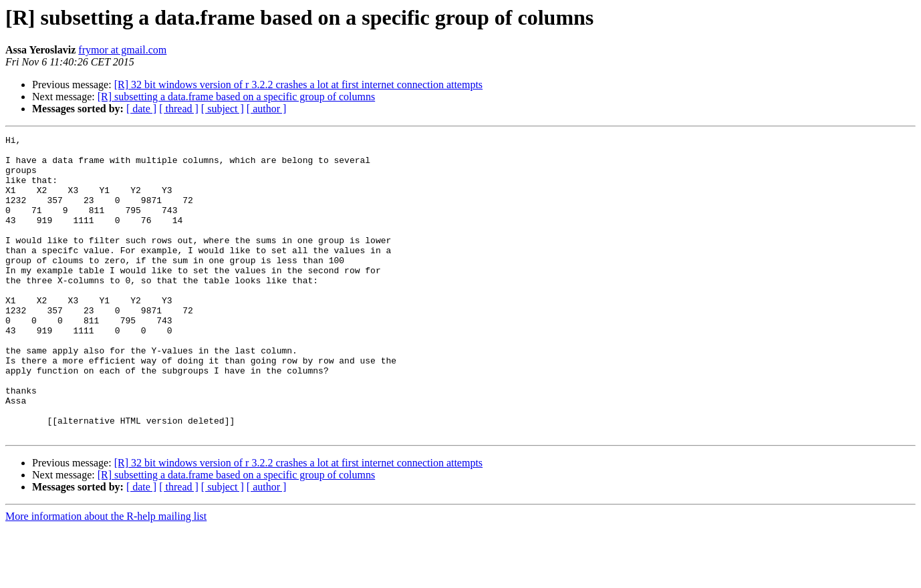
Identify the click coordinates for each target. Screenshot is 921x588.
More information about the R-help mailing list (106, 576)
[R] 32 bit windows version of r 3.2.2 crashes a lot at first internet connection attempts (298, 85)
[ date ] (141, 109)
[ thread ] (179, 109)
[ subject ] (223, 109)
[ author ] (267, 109)
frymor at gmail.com (122, 50)
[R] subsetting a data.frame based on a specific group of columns (236, 97)
